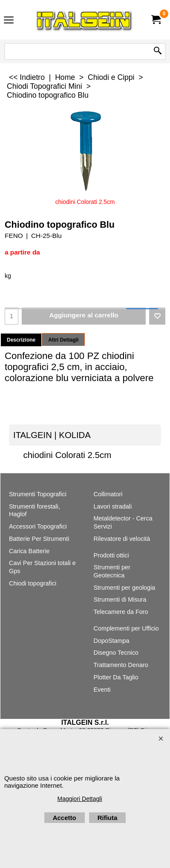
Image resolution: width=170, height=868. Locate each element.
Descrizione (21, 340)
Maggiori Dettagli (79, 799)
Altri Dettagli (63, 340)
